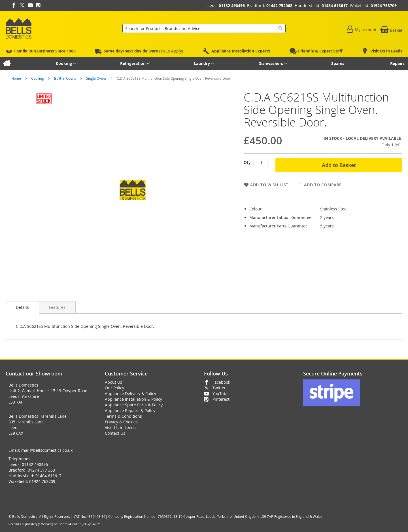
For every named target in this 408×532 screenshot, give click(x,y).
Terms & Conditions (123, 416)
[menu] (204, 64)
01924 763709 (384, 6)
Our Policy (114, 388)
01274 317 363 (41, 470)
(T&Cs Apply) (143, 51)
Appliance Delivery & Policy (130, 393)
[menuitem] (7, 64)
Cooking (38, 78)
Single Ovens (97, 78)
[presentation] (22, 307)
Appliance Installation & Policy (133, 399)
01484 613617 (335, 6)
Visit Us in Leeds (120, 427)
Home (17, 78)
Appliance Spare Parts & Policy (134, 405)
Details (22, 307)
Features (57, 307)
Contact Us (115, 433)
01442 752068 (279, 6)
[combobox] (204, 28)
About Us (113, 382)
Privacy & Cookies (121, 422)
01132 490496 (232, 6)
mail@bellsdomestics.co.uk (47, 450)
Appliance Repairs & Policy (130, 410)
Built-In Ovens (65, 78)
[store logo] (19, 28)
